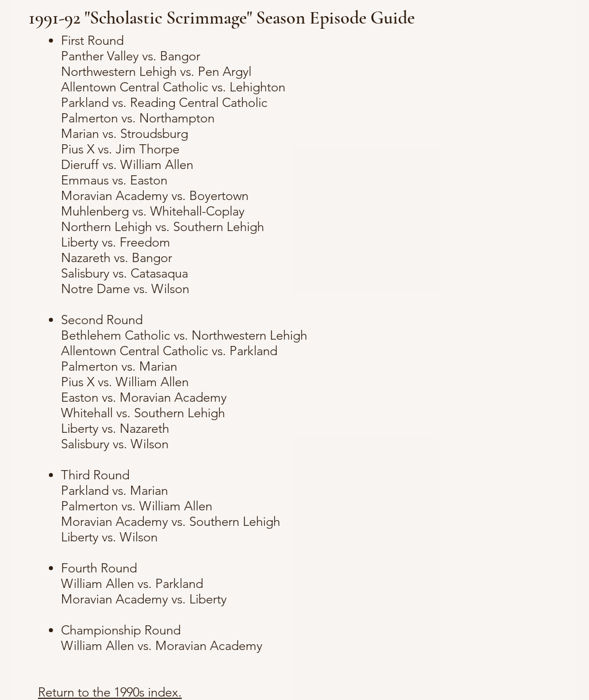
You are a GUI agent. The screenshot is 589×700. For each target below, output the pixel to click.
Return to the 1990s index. (110, 692)
